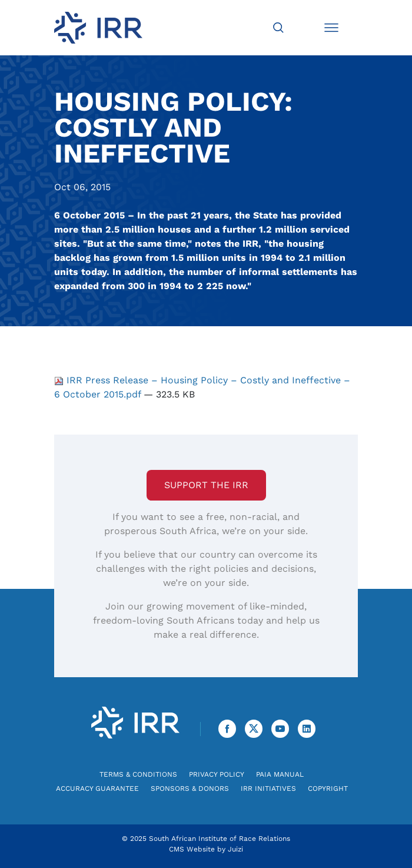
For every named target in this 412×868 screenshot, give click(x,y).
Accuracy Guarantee (97, 789)
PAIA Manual (280, 774)
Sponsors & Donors (190, 789)
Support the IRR (206, 485)
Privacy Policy (217, 774)
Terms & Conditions (138, 774)
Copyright (328, 789)
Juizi (235, 849)
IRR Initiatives (268, 789)
